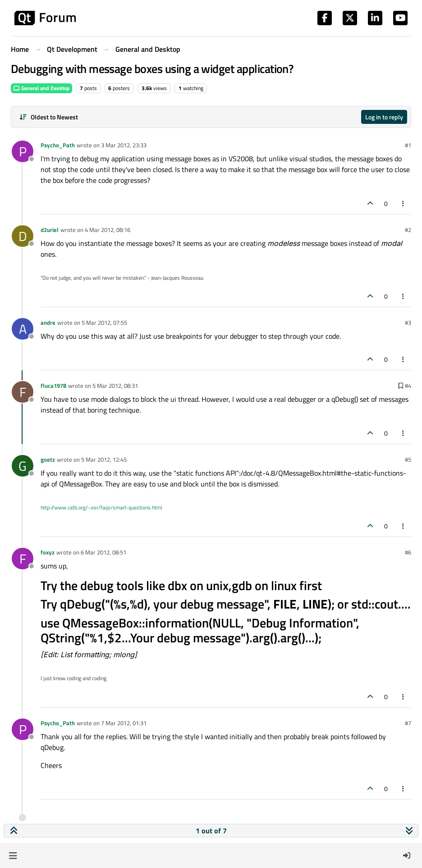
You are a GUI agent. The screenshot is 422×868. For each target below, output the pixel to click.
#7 (408, 723)
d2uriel (50, 230)
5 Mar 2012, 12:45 (104, 459)
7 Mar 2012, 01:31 (124, 723)
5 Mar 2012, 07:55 (104, 323)
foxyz (48, 552)
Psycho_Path (58, 145)
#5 (408, 459)
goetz (48, 459)
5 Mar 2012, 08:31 (115, 386)
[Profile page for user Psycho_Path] (23, 151)
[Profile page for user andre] (23, 329)
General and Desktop (41, 88)
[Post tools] (404, 203)
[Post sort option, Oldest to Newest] (48, 117)
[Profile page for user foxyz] (23, 559)
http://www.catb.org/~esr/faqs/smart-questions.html (101, 507)
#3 (408, 323)
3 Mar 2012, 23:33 (124, 145)
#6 (408, 552)
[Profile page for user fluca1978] (23, 392)
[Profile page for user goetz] (23, 466)
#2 (408, 230)
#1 (408, 145)
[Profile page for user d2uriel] (23, 236)
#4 (408, 386)
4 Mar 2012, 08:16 (108, 230)
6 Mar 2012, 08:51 (103, 552)
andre (48, 323)
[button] (13, 855)
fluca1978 (53, 386)
